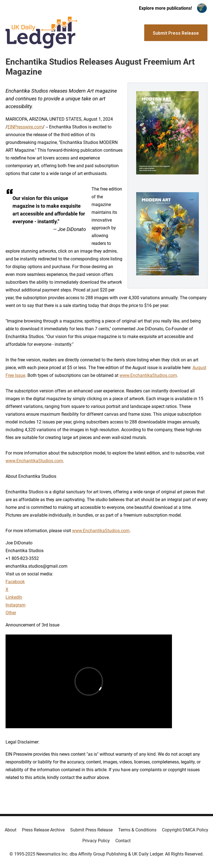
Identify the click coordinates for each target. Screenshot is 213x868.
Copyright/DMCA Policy (185, 830)
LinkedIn (14, 597)
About (11, 830)
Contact (123, 841)
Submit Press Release (91, 830)
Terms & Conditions (137, 830)
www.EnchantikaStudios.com (148, 375)
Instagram (16, 605)
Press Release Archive (43, 830)
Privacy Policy (96, 841)
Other (11, 613)
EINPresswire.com (25, 127)
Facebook (15, 582)
